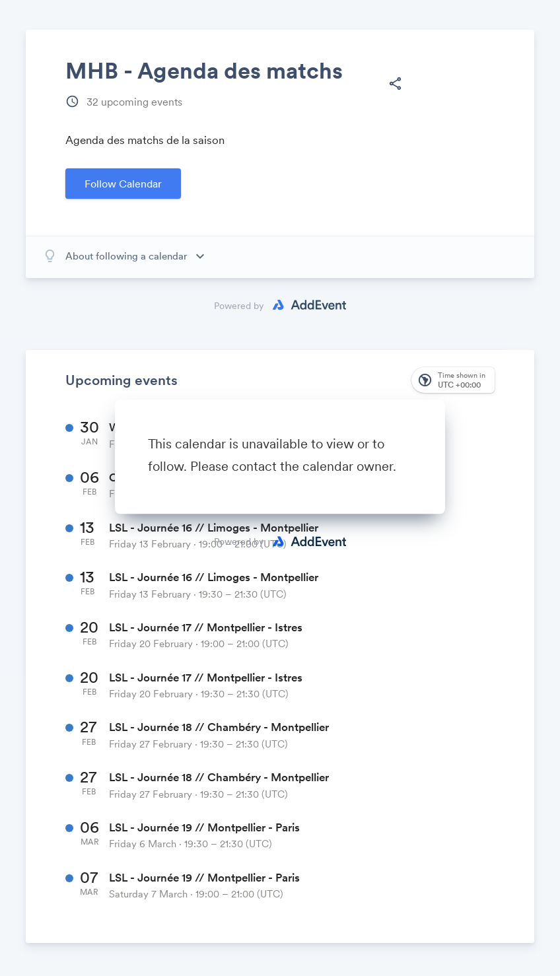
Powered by (239, 541)
